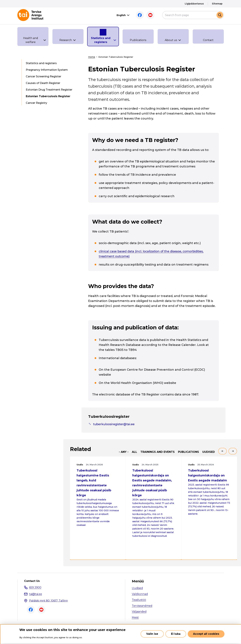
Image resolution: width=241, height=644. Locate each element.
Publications (188, 452)
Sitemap (217, 4)
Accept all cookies (206, 634)
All (134, 452)
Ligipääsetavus (194, 4)
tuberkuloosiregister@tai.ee (115, 424)
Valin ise (152, 634)
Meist (135, 617)
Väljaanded (139, 612)
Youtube (150, 15)
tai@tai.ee (36, 594)
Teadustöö (139, 600)
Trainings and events (158, 452)
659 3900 (35, 587)
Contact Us (32, 581)
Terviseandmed (142, 606)
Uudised (209, 452)
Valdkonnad (140, 594)
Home (92, 57)
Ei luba (176, 634)
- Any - (124, 452)
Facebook (140, 15)
